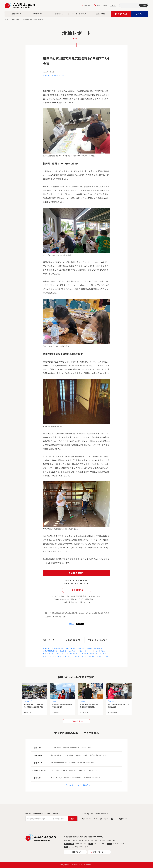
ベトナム (52, 654)
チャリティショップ (102, 5)
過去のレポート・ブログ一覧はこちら (78, 785)
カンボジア (72, 651)
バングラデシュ (100, 651)
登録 (73, 819)
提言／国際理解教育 (50, 651)
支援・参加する (102, 14)
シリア (52, 656)
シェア (72, 624)
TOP (6, 20)
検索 (144, 5)
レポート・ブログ (80, 14)
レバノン (60, 656)
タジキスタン (84, 654)
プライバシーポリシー (100, 852)
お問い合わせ (88, 5)
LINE (115, 819)
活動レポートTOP (78, 721)
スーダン (76, 656)
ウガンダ (92, 656)
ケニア (84, 656)
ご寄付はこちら (78, 590)
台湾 (45, 654)
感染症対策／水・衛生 (95, 648)
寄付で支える (123, 14)
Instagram (105, 819)
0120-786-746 (80, 844)
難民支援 (46, 648)
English (113, 5)
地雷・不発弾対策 (58, 648)
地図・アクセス (76, 852)
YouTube (125, 819)
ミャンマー (89, 651)
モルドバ (103, 654)
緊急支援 (55, 75)
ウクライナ (94, 654)
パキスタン (61, 654)
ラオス (81, 651)
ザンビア (100, 656)
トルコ (45, 656)
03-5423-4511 (99, 844)
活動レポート (15, 20)
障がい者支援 (71, 648)
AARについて (38, 14)
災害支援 (46, 75)
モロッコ (68, 656)
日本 (62, 75)
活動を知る (59, 14)
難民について (16, 14)
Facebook (88, 819)
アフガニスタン (72, 654)
